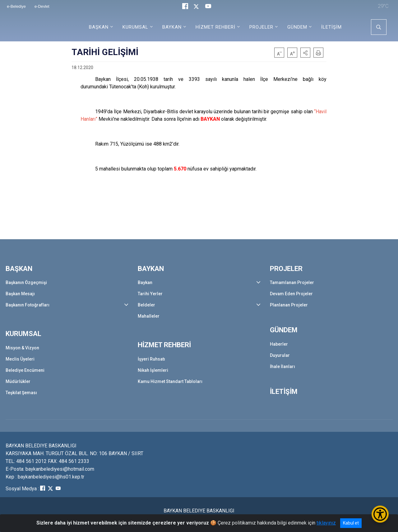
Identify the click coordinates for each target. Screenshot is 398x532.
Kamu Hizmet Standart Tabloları (170, 381)
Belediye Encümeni (25, 370)
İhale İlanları (282, 366)
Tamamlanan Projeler (292, 282)
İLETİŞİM (331, 27)
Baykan (145, 282)
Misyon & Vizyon (22, 348)
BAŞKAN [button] (99, 27)
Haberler (279, 344)
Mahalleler (149, 316)
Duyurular (280, 355)
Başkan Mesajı (20, 294)
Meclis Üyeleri (20, 359)
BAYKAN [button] (172, 27)
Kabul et (351, 523)
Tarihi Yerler (150, 294)
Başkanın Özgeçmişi (26, 282)
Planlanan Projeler (289, 305)
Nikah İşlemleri (153, 370)
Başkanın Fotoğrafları (28, 305)
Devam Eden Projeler (291, 294)
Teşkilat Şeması (21, 393)
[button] (305, 53)
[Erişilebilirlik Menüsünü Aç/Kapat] (380, 514)
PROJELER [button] (261, 27)
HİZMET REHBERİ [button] (215, 27)
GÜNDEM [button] (297, 27)
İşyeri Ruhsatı (151, 359)
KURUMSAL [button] (135, 27)
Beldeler (146, 305)
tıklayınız (326, 523)
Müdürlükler (18, 381)
